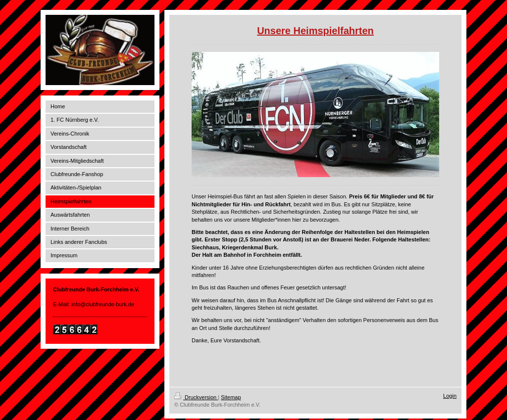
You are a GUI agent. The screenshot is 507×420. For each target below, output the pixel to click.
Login (450, 396)
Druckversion (196, 397)
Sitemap (231, 397)
